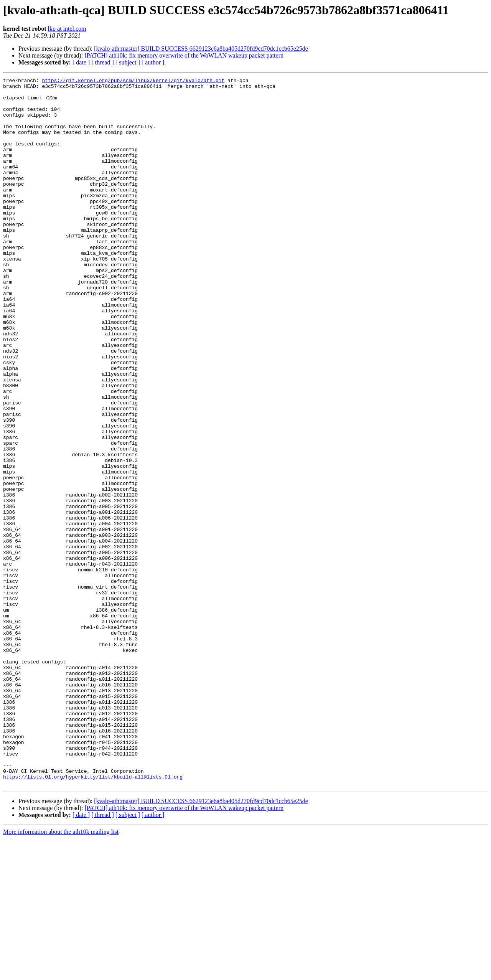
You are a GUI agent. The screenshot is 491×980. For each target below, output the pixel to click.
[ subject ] (128, 62)
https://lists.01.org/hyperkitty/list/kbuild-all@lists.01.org (93, 917)
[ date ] (81, 62)
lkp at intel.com (67, 29)
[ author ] (153, 62)
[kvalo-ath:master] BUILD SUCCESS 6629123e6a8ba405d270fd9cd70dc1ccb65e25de (201, 49)
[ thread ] (103, 62)
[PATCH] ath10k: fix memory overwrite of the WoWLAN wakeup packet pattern (184, 55)
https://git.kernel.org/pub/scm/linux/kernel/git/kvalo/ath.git (133, 81)
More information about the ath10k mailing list (61, 973)
